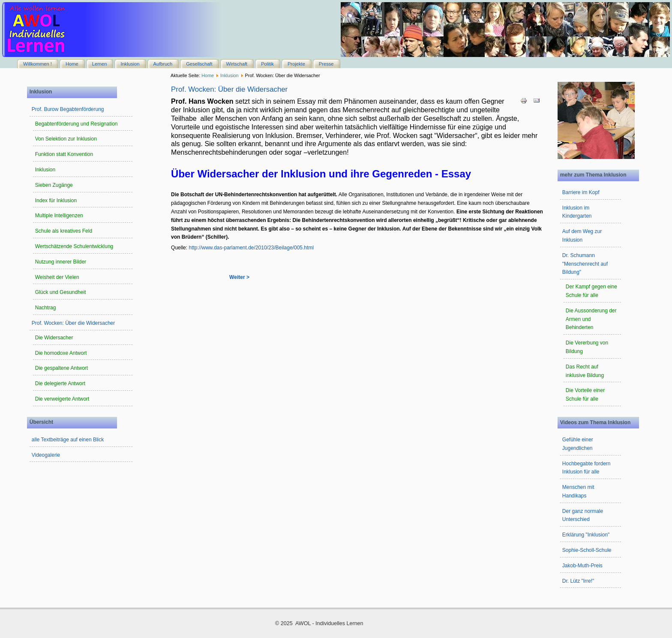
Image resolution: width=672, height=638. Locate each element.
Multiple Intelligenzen (59, 216)
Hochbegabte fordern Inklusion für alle (586, 468)
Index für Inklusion (56, 201)
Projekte (296, 64)
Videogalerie (46, 455)
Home (72, 64)
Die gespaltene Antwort (61, 368)
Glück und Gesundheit (61, 292)
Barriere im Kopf (581, 192)
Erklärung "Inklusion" (586, 535)
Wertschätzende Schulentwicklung (74, 246)
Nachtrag (46, 308)
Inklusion (130, 64)
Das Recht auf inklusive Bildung (585, 371)
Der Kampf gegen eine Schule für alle (591, 291)
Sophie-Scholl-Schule (587, 550)
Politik (267, 64)
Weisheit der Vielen (57, 277)
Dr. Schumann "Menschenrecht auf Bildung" (585, 264)
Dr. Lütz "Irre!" (578, 581)
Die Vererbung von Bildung (587, 347)
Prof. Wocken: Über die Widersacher (73, 323)
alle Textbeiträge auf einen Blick (68, 440)
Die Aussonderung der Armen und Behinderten (591, 319)
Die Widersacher (54, 338)
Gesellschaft (199, 64)
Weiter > (239, 277)
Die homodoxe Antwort (61, 353)
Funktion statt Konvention (64, 154)
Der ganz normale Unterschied (583, 515)
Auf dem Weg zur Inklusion (582, 236)
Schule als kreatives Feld (64, 231)
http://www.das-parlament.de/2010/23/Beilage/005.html (251, 248)
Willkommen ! (37, 64)
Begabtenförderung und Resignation (76, 124)
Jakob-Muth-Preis (582, 566)
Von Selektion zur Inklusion (66, 139)
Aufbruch (163, 64)
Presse (326, 64)
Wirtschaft (237, 64)
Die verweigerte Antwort (62, 399)
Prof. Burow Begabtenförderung (68, 109)
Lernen (100, 64)
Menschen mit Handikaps (578, 491)
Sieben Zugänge (54, 185)
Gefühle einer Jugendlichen (578, 444)
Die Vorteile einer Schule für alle (585, 395)
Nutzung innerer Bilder (61, 262)
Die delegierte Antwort (60, 383)
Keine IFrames (505, 30)
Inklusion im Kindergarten (577, 212)
